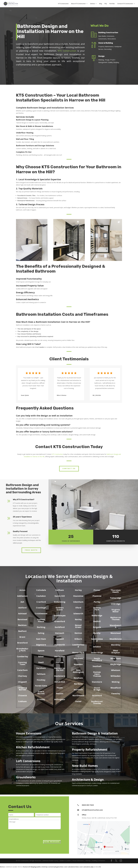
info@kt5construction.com (92, 810)
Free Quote (31, 550)
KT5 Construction (63, 4)
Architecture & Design (88, 780)
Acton (22, 590)
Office (84, 815)
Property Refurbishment (90, 750)
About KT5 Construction (78, 4)
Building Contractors (99, 861)
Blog (101, 4)
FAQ (106, 4)
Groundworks (26, 777)
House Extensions (29, 733)
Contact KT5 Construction (125, 4)
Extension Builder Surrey (50, 861)
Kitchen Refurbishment (33, 747)
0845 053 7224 (88, 805)
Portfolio (112, 4)
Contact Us (69, 469)
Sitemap (88, 861)
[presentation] (23, 834)
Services (92, 4)
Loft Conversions (28, 761)
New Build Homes (85, 766)
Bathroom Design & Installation (95, 733)
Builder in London (65, 861)
